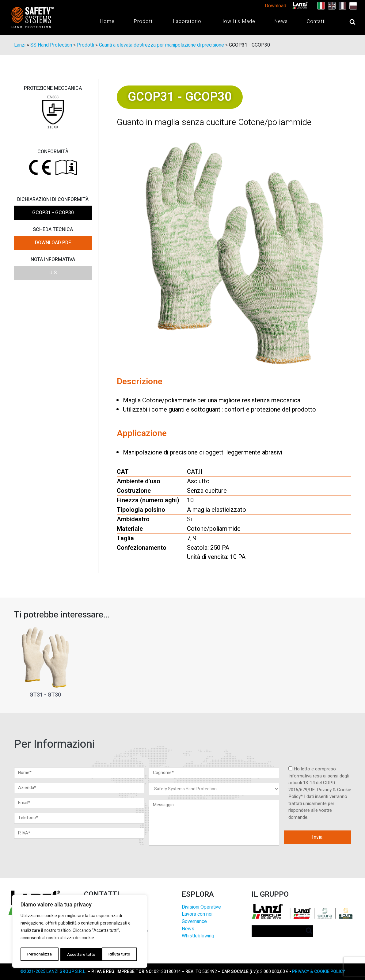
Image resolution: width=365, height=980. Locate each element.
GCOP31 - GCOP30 (53, 213)
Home (107, 21)
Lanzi (20, 45)
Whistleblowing (198, 936)
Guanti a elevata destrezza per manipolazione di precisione (162, 45)
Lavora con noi (197, 915)
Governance (194, 922)
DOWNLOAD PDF (53, 243)
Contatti (316, 21)
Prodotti (144, 21)
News (281, 21)
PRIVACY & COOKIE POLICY (318, 972)
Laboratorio (187, 21)
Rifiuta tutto (77, 954)
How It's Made (238, 21)
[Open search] (346, 22)
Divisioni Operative (201, 907)
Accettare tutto (118, 954)
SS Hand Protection (51, 45)
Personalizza (39, 954)
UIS (53, 273)
